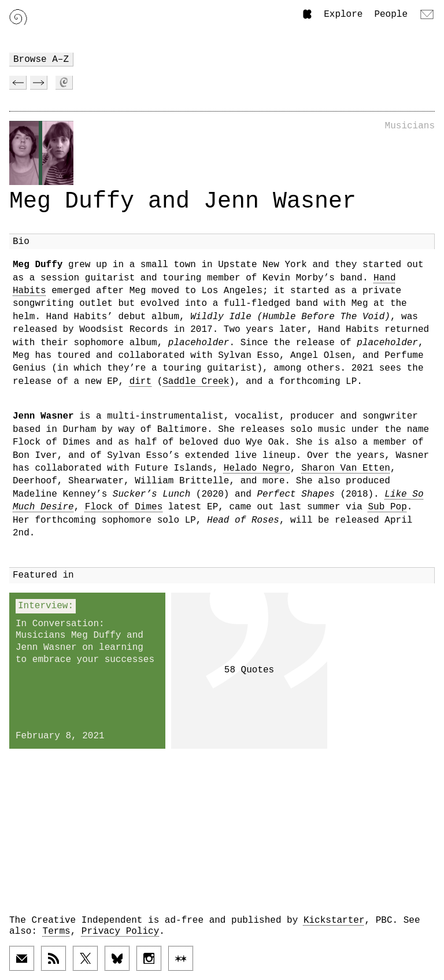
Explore (343, 14)
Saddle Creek (196, 382)
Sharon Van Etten (346, 468)
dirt (140, 382)
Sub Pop (388, 507)
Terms (57, 931)
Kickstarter (334, 920)
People (391, 14)
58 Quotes (249, 670)
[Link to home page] (18, 17)
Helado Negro (257, 468)
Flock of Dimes (124, 507)
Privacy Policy (120, 931)
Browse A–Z (41, 60)
